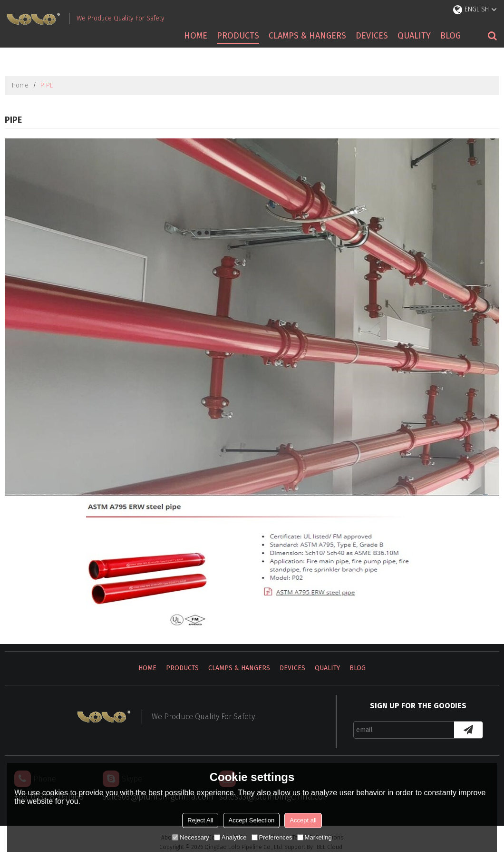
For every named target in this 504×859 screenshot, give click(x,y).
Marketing (315, 837)
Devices (372, 36)
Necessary (190, 837)
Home (196, 36)
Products (238, 36)
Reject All (200, 820)
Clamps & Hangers (307, 36)
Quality (414, 36)
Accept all (303, 820)
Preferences (272, 837)
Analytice (230, 837)
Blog (451, 36)
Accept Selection (251, 820)
